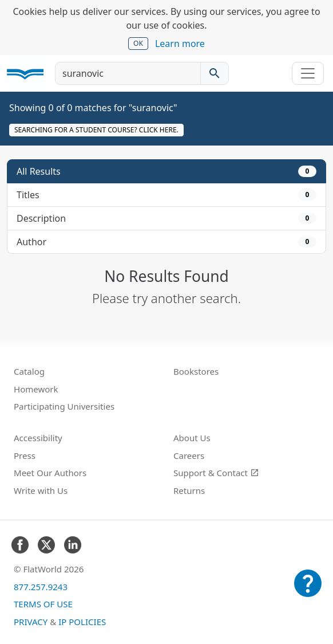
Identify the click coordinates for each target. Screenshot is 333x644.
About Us (192, 438)
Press (25, 455)
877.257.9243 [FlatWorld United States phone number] (41, 587)
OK (138, 43)
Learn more (180, 44)
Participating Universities (64, 406)
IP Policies (82, 622)
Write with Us (41, 490)
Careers (189, 455)
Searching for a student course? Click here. (96, 130)
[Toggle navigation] (308, 73)
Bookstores (196, 371)
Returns (189, 490)
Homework (36, 389)
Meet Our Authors (50, 473)
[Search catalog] (215, 73)
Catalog (29, 371)
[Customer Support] (308, 591)
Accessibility (38, 438)
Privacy (31, 622)
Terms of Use (43, 604)
